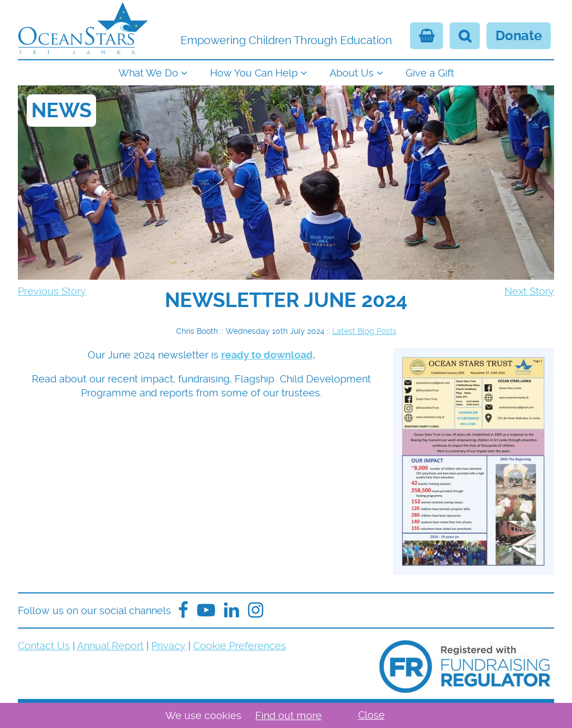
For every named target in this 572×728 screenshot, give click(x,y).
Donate (519, 36)
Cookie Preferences (240, 646)
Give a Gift (430, 73)
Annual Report (110, 646)
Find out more (289, 715)
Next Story (529, 291)
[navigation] (286, 72)
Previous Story (52, 291)
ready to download (267, 355)
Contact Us (44, 646)
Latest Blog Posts (364, 331)
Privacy (168, 646)
